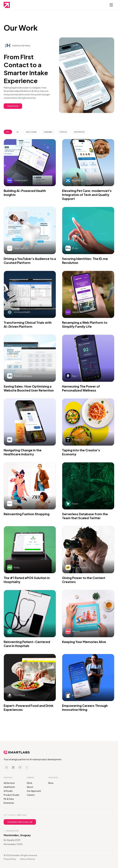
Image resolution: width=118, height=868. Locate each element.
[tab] (8, 132)
